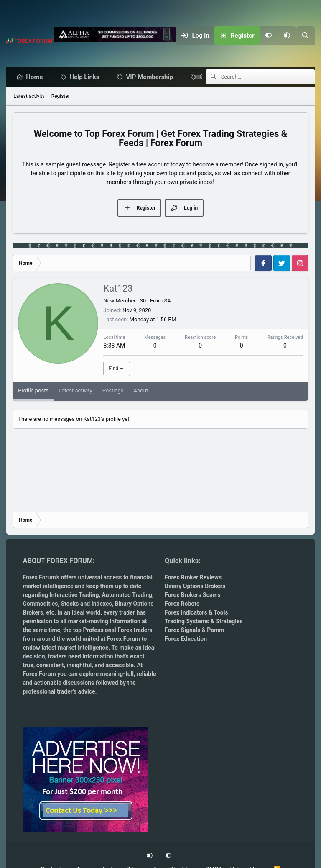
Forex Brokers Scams (193, 595)
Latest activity (29, 97)
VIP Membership (152, 77)
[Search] (306, 36)
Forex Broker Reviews (193, 577)
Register (61, 97)
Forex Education (186, 639)
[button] (287, 36)
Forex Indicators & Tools (196, 612)
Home (36, 77)
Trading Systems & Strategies (204, 621)
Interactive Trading (74, 595)
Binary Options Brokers (195, 586)
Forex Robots (182, 604)
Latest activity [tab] (75, 391)
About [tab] (141, 391)
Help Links (87, 77)
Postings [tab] (113, 391)
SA (167, 301)
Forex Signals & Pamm (194, 630)
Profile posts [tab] (33, 391)
